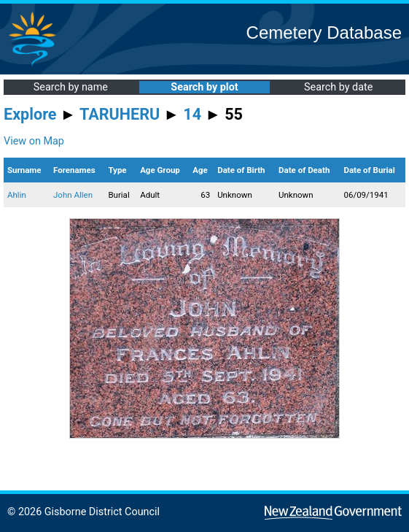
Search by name (71, 87)
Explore (30, 114)
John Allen (73, 195)
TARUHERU (120, 114)
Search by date (338, 87)
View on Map (34, 141)
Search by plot (204, 87)
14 (192, 114)
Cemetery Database (324, 32)
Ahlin (17, 195)
